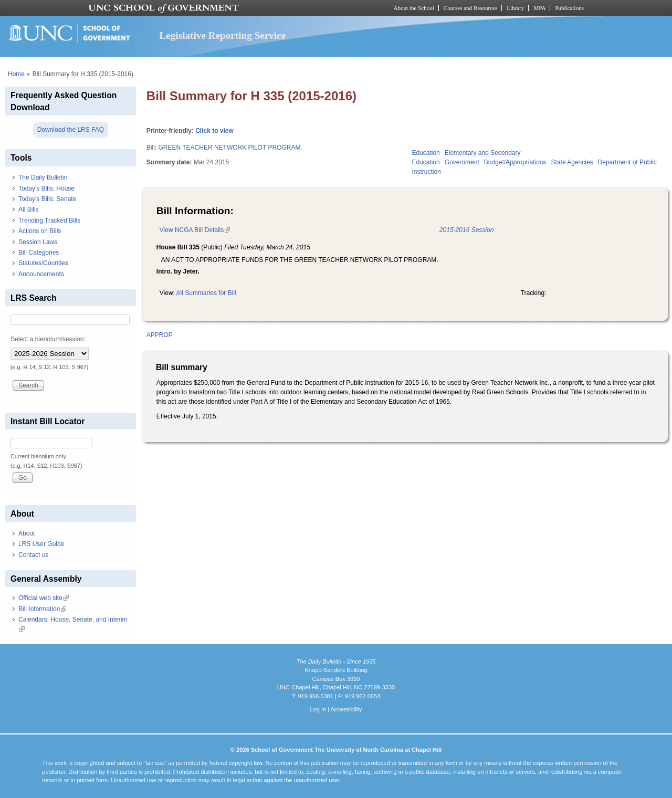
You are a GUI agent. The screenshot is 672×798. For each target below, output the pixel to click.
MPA (539, 8)
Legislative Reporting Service (222, 35)
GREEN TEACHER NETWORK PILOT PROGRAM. (230, 148)
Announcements (41, 274)
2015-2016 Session (466, 230)
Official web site (44, 598)
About (27, 533)
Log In (318, 709)
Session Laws (38, 242)
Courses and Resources (470, 8)
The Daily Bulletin (43, 177)
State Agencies (572, 162)
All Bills (29, 209)
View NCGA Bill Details (195, 230)
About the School (414, 8)
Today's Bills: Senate (47, 199)
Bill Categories (39, 253)
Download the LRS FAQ (71, 130)
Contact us (33, 555)
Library (515, 8)
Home (16, 74)
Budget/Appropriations (515, 162)
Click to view (214, 131)
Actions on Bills (40, 231)
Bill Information (42, 609)
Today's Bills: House (46, 188)
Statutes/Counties (43, 263)
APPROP (160, 335)
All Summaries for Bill (206, 293)
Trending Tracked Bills (49, 220)
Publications (569, 8)
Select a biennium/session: (48, 339)
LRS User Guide (41, 544)
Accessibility (346, 709)
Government (462, 162)
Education (426, 153)
